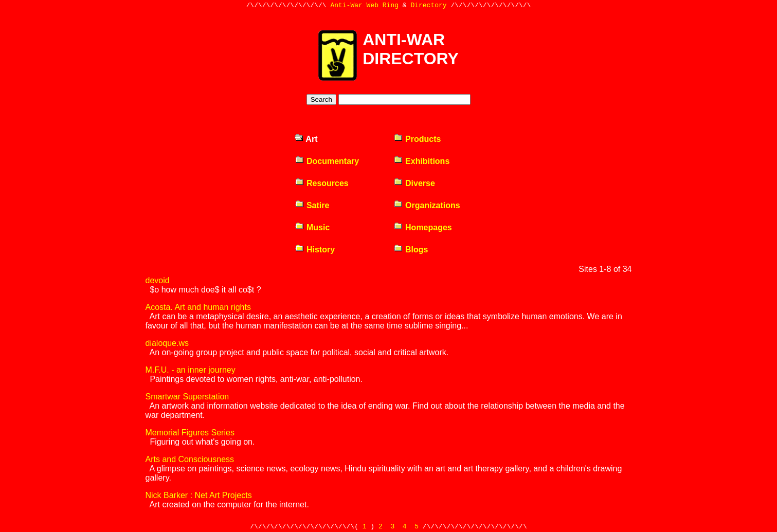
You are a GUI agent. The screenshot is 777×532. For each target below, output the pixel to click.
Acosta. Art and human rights (198, 307)
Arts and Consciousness (190, 459)
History (315, 250)
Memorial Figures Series (190, 433)
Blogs (411, 250)
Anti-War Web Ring (364, 6)
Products (417, 139)
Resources (322, 183)
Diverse (414, 183)
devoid (158, 280)
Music (312, 227)
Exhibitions (422, 161)
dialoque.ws (167, 343)
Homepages (423, 227)
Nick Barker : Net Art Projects (199, 495)
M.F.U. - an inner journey (191, 370)
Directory (428, 6)
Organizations (427, 205)
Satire (312, 205)
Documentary (327, 161)
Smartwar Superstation (187, 397)
